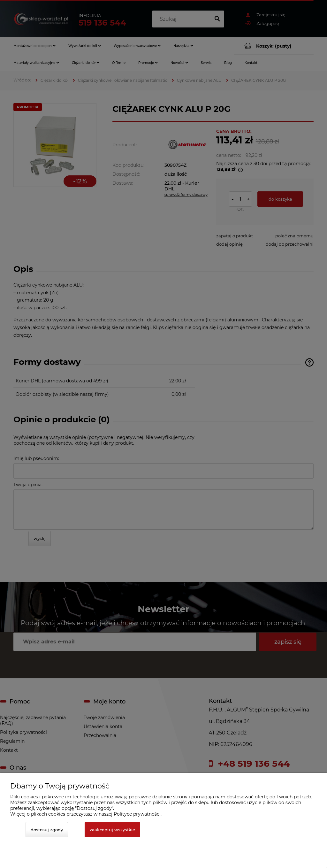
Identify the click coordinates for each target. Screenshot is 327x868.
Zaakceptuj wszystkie (112, 830)
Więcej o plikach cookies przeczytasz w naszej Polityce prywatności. (86, 814)
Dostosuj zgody (47, 830)
